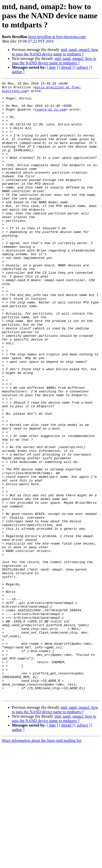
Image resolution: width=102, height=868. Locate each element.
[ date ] (52, 67)
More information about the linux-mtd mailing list (42, 864)
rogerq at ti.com (50, 115)
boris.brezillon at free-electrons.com (57, 37)
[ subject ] (82, 67)
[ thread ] (66, 67)
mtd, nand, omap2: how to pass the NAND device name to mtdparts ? (55, 52)
